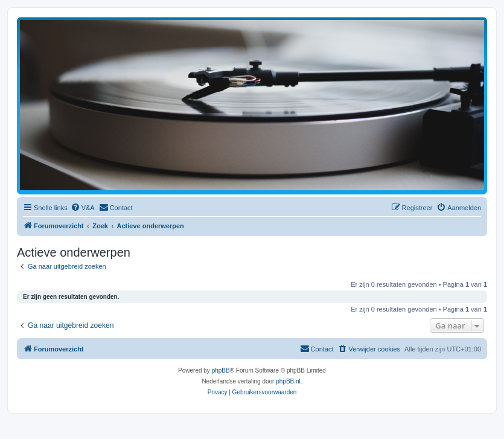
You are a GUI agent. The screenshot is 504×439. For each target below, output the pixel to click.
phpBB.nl (288, 381)
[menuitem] (83, 208)
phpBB (221, 370)
